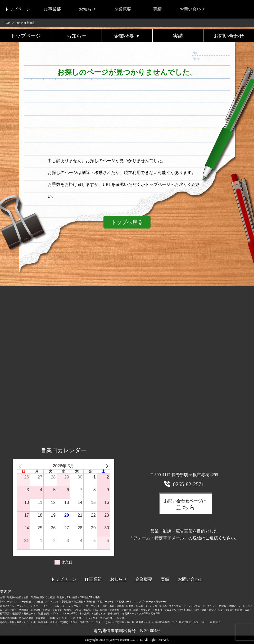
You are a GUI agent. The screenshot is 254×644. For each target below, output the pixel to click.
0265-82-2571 (189, 484)
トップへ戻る (127, 222)
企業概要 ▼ (127, 36)
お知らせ (87, 9)
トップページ (17, 9)
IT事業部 (53, 9)
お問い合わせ (192, 9)
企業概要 (123, 9)
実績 (157, 9)
